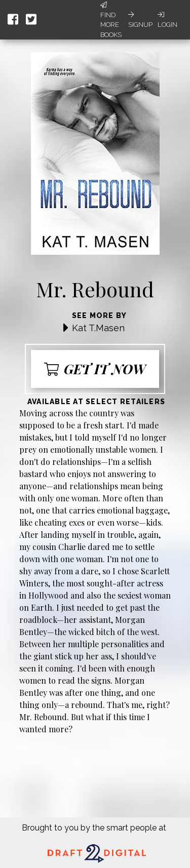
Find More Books (111, 20)
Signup (140, 20)
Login (167, 20)
